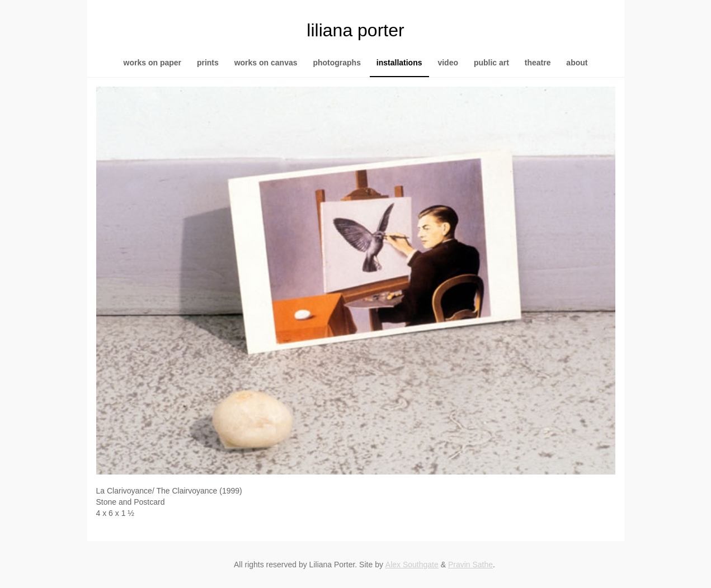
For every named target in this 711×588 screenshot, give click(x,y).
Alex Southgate (412, 565)
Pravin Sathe (470, 565)
